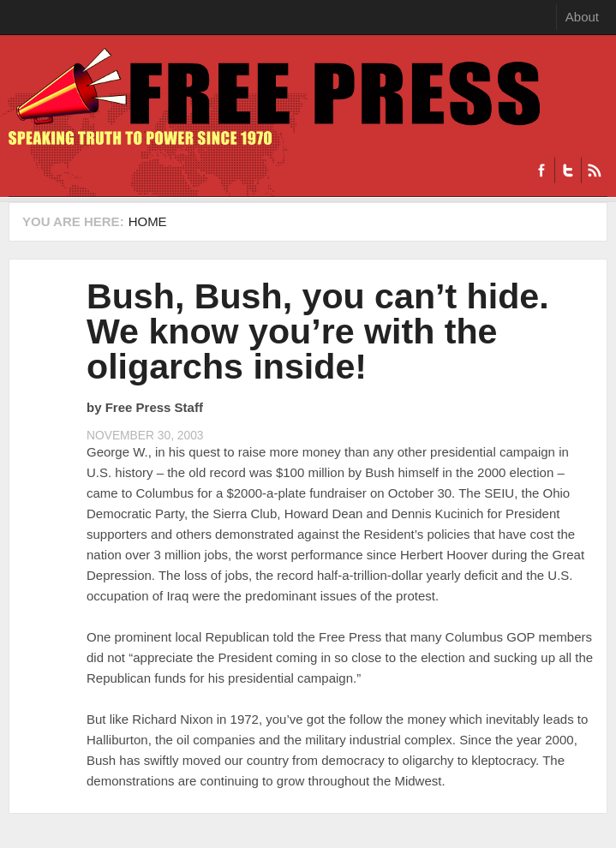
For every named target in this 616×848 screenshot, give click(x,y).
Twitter (568, 170)
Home (148, 221)
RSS (594, 170)
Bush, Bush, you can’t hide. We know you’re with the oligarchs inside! (318, 331)
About (582, 17)
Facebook (541, 170)
